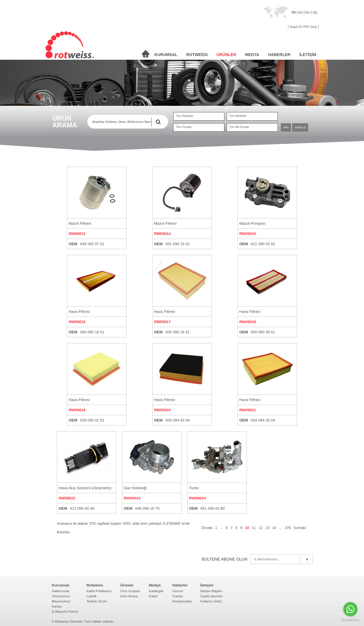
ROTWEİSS (197, 55)
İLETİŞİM (308, 55)
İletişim (207, 585)
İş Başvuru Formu (65, 611)
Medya (155, 585)
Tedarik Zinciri (97, 601)
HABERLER (279, 55)
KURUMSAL (166, 55)
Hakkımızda (61, 591)
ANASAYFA (146, 54)
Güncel (178, 591)
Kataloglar (156, 591)
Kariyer (57, 606)
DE (315, 13)
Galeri (153, 596)
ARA (286, 127)
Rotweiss (95, 585)
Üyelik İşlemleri (212, 596)
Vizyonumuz (61, 596)
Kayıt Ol (296, 27)
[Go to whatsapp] (350, 609)
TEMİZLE (300, 127)
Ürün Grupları (130, 591)
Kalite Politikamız (99, 591)
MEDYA (252, 55)
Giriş (313, 27)
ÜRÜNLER (227, 55)
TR (293, 13)
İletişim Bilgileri (211, 591)
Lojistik (92, 596)
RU (308, 13)
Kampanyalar (182, 601)
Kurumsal (60, 585)
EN (301, 13)
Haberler (180, 585)
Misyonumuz (61, 601)
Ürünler (127, 585)
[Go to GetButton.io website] (350, 620)
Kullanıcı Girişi (211, 601)
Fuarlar (178, 596)
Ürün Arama (129, 596)
